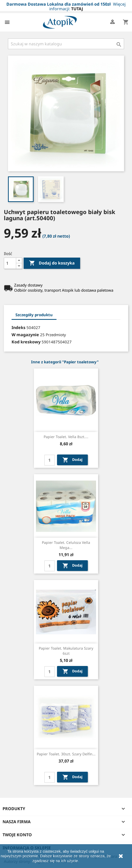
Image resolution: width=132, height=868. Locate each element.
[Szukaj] (66, 44)
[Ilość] (10, 263)
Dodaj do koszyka (52, 263)
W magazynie (25, 335)
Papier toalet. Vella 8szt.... (66, 437)
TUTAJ (77, 9)
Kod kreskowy (26, 342)
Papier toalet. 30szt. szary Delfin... (66, 754)
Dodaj (72, 460)
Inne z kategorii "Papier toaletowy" (65, 362)
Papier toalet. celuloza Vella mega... (66, 545)
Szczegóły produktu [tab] (34, 315)
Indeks (18, 327)
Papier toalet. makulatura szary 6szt (66, 651)
